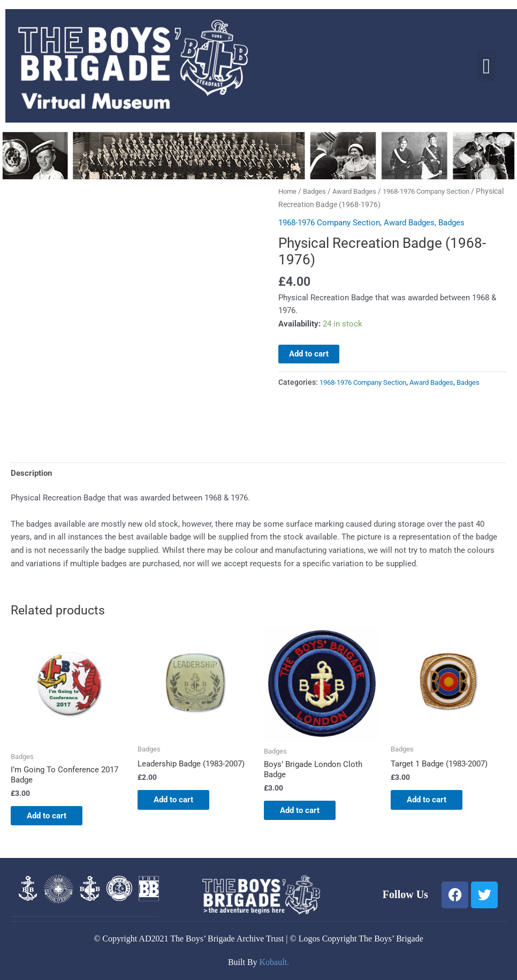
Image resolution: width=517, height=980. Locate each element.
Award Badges (360, 191)
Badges (317, 191)
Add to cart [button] (52, 818)
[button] (486, 66)
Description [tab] (31, 473)
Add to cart (309, 354)
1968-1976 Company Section (329, 223)
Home (288, 191)
